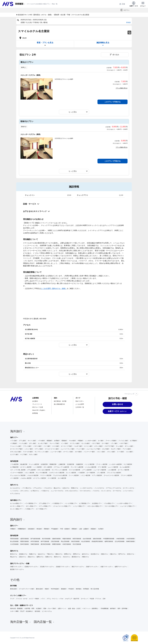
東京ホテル (14, 554)
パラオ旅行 (41, 441)
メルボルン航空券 (26, 478)
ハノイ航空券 (37, 467)
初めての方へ (80, 401)
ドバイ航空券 (52, 478)
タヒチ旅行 (106, 449)
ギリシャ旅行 (129, 446)
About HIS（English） (39, 410)
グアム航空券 (31, 470)
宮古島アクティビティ (47, 567)
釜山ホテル (57, 488)
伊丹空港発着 (35, 541)
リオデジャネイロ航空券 (57, 473)
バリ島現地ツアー (57, 503)
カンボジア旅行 (43, 443)
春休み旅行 (14, 589)
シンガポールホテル (86, 488)
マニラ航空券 (128, 464)
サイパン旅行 (32, 441)
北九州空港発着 (120, 541)
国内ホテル (14, 551)
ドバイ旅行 (120, 452)
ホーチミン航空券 (26, 467)
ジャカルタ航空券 (91, 467)
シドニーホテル (128, 491)
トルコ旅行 (129, 452)
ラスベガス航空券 (74, 470)
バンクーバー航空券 (16, 473)
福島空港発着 (97, 539)
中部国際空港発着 (109, 539)
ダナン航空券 (48, 467)
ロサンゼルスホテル (71, 491)
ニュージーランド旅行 (68, 449)
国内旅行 (18, 519)
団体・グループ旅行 (50, 609)
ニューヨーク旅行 (56, 452)
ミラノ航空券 (101, 473)
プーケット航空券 (102, 464)
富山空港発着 (14, 541)
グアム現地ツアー (44, 503)
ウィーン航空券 (74, 475)
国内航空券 (14, 536)
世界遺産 (86, 589)
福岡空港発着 (109, 541)
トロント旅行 (101, 452)
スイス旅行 (56, 446)
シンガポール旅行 (91, 441)
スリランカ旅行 (75, 443)
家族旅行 (64, 589)
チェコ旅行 (120, 446)
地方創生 (37, 611)
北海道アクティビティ (63, 567)
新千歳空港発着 (35, 539)
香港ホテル (75, 488)
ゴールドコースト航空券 (111, 475)
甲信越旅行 (55, 529)
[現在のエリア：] (20, 4)
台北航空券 (44, 464)
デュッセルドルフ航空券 (18, 475)
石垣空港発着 (67, 544)
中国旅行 (80, 441)
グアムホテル (37, 488)
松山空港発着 (86, 541)
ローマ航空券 (91, 473)
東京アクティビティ (78, 567)
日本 (104, 599)
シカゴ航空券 (112, 470)
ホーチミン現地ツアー (17, 506)
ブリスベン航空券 (126, 475)
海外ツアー (14, 438)
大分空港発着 (14, 544)
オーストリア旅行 (67, 446)
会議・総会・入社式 (74, 609)
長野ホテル (77, 554)
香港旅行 (64, 441)
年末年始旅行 (55, 589)
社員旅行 (39, 609)
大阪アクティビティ (107, 567)
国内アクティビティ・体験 (20, 564)
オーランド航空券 (123, 470)
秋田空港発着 (77, 539)
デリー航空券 (102, 467)
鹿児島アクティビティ (17, 569)
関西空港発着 (25, 541)
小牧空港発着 (120, 539)
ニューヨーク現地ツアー (128, 506)
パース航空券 (14, 478)
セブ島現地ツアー (85, 503)
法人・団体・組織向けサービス (22, 605)
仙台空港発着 (87, 539)
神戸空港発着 (45, 541)
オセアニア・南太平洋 (72, 599)
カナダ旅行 (78, 452)
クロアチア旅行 (109, 446)
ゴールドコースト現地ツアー (62, 506)
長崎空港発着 (130, 541)
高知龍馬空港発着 (97, 541)
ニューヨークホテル (57, 491)
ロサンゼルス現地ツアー (95, 506)
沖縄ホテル (85, 557)
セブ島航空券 (14, 467)
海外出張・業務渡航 (16, 609)
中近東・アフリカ (95, 599)
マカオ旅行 (72, 441)
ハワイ (43, 599)
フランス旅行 (27, 446)
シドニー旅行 (29, 449)
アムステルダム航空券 (60, 475)
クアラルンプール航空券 (61, 467)
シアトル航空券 (87, 470)
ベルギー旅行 (78, 446)
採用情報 (35, 413)
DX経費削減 (105, 609)
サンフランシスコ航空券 (59, 470)
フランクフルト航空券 (114, 473)
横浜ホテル (59, 554)
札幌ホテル (33, 554)
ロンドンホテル (106, 491)
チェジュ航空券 (34, 464)
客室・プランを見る (45, 44)
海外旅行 (18, 431)
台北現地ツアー (97, 503)
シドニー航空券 (85, 475)
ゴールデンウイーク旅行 (27, 589)
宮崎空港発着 (35, 544)
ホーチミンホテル (129, 488)
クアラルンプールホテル (114, 488)
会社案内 (35, 401)
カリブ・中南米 (34, 599)
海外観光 (79, 589)
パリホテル (96, 491)
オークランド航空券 (40, 478)
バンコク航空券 (89, 464)
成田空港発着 (25, 539)
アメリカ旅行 (127, 449)
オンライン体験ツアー (18, 596)
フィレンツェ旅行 (16, 446)
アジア (12, 599)
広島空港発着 (55, 541)
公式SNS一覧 (80, 407)
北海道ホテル (23, 554)
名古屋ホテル (95, 554)
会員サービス (134, 4)
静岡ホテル (68, 554)
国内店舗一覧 (44, 622)
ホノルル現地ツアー (16, 503)
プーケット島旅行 (111, 441)
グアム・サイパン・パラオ (55, 599)
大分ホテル (66, 557)
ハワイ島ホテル (27, 488)
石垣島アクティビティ (31, 567)
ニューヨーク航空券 (100, 470)
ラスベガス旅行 (28, 452)
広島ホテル (22, 557)
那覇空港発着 (56, 544)
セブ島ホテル (35, 491)
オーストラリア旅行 (16, 449)
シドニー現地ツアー (79, 506)
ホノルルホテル (15, 488)
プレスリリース (37, 404)
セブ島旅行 (133, 441)
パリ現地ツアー (29, 509)
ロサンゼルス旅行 (16, 452)
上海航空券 (62, 464)
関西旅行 (74, 529)
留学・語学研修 (122, 609)
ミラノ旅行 (114, 443)
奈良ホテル (131, 554)
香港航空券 (53, 464)
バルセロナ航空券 (33, 475)
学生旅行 (71, 589)
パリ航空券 (81, 473)
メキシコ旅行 (111, 452)
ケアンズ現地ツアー (45, 506)
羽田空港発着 (14, 539)
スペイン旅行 (88, 446)
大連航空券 (79, 464)
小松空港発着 (130, 539)
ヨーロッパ (84, 599)
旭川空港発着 (46, 539)
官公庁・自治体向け (27, 611)
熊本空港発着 (25, 544)
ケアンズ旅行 (39, 449)
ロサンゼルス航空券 (44, 470)
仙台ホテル (41, 554)
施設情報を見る (103, 44)
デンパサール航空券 (77, 467)
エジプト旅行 (14, 454)
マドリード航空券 (46, 475)
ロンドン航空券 (71, 473)
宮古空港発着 (77, 544)
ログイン (126, 10)
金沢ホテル (85, 554)
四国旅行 (93, 529)
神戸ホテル (122, 554)
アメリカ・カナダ (22, 599)
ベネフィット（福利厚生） (91, 609)
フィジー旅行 (80, 449)
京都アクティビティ (92, 567)
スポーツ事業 (14, 611)
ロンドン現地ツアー (16, 509)
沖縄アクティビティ (16, 567)
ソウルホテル (48, 488)
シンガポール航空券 (115, 464)
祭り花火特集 (95, 589)
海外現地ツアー (16, 500)
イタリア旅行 (96, 443)
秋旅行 (47, 589)
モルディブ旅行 (116, 449)
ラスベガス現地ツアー (111, 506)
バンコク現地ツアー (71, 503)
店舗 (122, 4)
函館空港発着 (56, 539)
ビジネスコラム (47, 611)
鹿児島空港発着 (46, 544)
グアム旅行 (22, 441)
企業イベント (62, 609)
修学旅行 (113, 609)
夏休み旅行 (40, 589)
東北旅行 (39, 529)
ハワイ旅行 (14, 441)
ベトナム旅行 (23, 443)
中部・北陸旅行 (65, 529)
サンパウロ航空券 (42, 473)
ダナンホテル (25, 491)
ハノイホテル (14, 491)
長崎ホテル (49, 557)
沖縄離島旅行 (22, 529)
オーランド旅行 (68, 452)
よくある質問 (80, 404)
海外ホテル (14, 485)
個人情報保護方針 (59, 404)
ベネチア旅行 (123, 443)
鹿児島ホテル (76, 557)
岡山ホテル (14, 557)
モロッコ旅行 (33, 454)
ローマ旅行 (105, 443)
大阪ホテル (113, 554)
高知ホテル (31, 557)
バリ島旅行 (14, 443)
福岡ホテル (40, 557)
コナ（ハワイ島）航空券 (18, 470)
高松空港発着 (75, 541)
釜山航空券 (24, 464)
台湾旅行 (57, 441)
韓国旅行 (49, 441)
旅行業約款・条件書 (60, 401)
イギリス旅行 (37, 446)
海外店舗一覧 (21, 622)
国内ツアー (14, 526)
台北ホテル (66, 488)
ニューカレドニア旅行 (93, 449)
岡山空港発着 (65, 541)
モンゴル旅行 (86, 443)
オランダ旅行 (99, 446)
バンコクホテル (99, 488)
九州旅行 (101, 529)
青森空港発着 (67, 539)
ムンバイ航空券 (113, 467)
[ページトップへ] (136, 394)
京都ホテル (104, 554)
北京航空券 (71, 464)
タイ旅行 (101, 441)
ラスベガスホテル (85, 491)
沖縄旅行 (13, 529)
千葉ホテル (50, 554)
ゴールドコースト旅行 (52, 449)
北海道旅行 (31, 529)
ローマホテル (117, 491)
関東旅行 (47, 529)
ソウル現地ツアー (109, 503)
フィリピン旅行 (123, 441)
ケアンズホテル (15, 494)
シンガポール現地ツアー (124, 503)
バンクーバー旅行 (89, 452)
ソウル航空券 (14, 464)
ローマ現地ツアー (42, 509)
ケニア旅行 (24, 454)
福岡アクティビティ (121, 567)
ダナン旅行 (33, 443)
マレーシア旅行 (54, 443)
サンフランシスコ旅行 (42, 452)
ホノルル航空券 (125, 467)
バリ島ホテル (45, 491)
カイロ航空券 (62, 478)
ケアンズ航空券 (97, 475)
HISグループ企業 (38, 407)
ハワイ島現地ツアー (31, 503)
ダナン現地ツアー (31, 506)
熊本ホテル (58, 557)
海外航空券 (14, 461)
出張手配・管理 (29, 609)
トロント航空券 (29, 473)
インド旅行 (65, 443)
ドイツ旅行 (47, 446)
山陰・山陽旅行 (84, 529)
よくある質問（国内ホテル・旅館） (54, 288)
